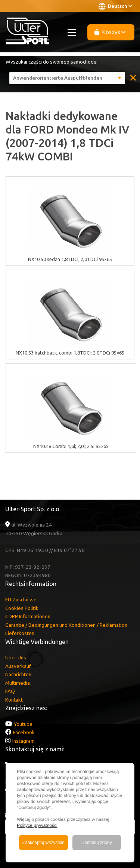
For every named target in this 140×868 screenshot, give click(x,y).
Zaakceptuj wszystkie (43, 843)
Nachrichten (18, 674)
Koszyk (110, 32)
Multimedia (18, 683)
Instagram (24, 741)
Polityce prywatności (37, 825)
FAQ (10, 691)
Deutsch (115, 6)
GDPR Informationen (28, 616)
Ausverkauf (18, 666)
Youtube (23, 724)
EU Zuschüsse (21, 599)
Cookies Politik (22, 608)
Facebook (24, 732)
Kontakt (14, 700)
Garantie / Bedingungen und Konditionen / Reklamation (66, 625)
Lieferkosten (20, 633)
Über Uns (16, 657)
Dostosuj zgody (97, 843)
